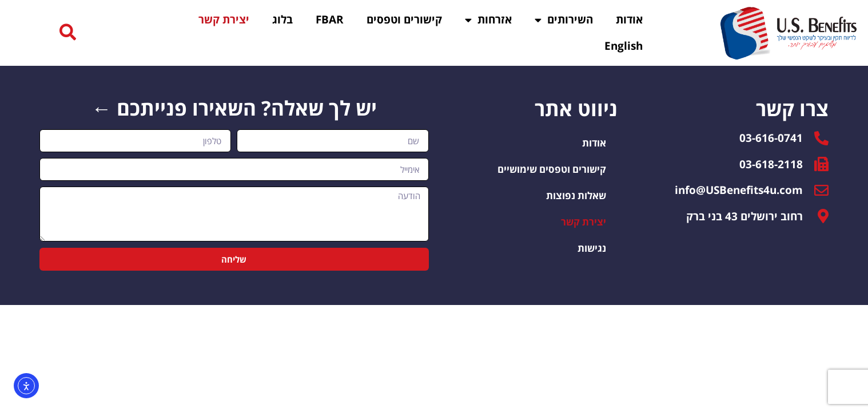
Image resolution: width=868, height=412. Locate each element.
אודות (629, 19)
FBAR (330, 19)
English (624, 46)
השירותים (564, 20)
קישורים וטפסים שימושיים (552, 171)
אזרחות (488, 20)
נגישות (592, 250)
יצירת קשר (224, 19)
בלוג (282, 19)
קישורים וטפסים (404, 19)
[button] (68, 33)
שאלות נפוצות (576, 197)
